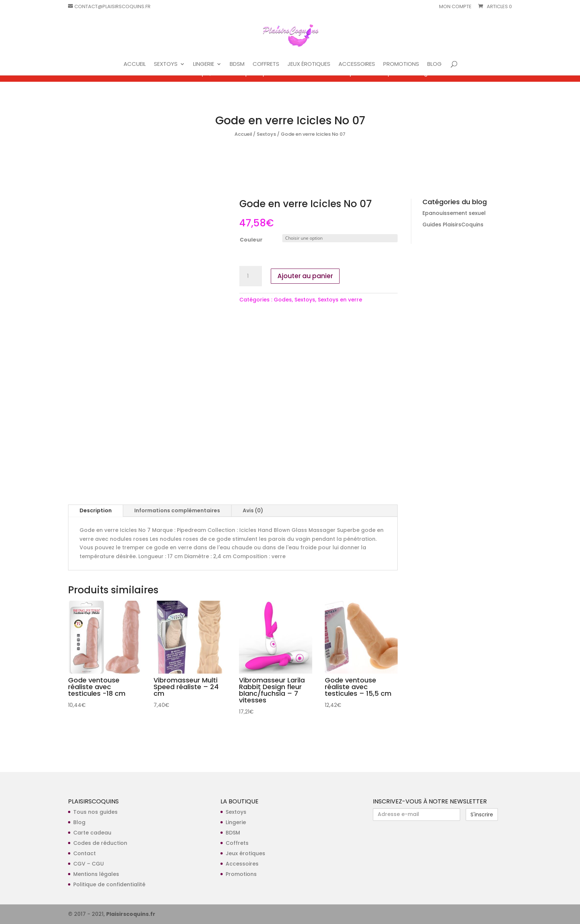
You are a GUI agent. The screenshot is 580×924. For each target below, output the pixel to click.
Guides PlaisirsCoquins (453, 225)
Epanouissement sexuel (454, 213)
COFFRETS (266, 65)
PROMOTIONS (401, 65)
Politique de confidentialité (109, 884)
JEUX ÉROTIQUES (309, 65)
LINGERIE (204, 65)
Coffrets (237, 843)
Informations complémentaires (177, 510)
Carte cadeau (92, 833)
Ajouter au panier (305, 276)
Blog (79, 822)
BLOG (434, 65)
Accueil (243, 134)
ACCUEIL (135, 65)
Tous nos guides (95, 812)
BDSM (237, 65)
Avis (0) (253, 510)
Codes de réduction (100, 843)
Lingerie (236, 822)
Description (96, 510)
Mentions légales (96, 874)
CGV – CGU (89, 864)
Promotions (241, 874)
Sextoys (266, 134)
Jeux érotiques (245, 853)
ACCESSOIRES (357, 65)
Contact (85, 853)
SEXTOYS (166, 65)
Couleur (251, 240)
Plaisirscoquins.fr (131, 914)
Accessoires (242, 864)
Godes (283, 300)
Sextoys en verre (340, 300)
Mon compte (455, 7)
